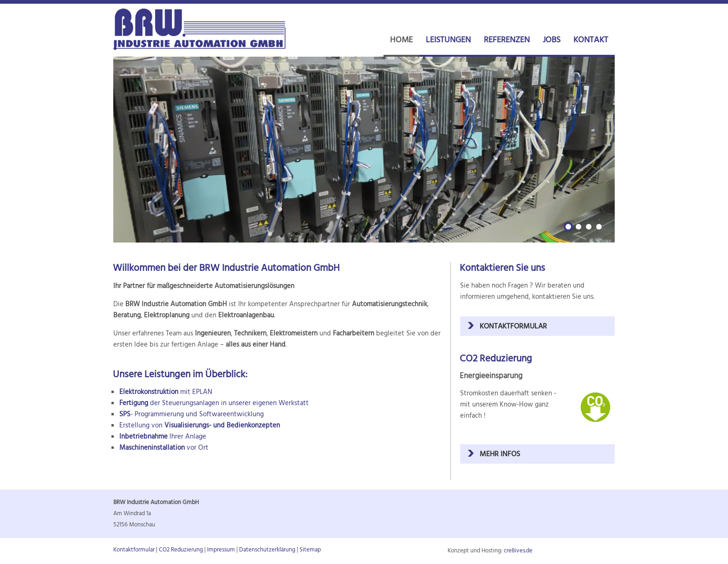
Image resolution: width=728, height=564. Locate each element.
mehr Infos (500, 454)
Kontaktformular (513, 327)
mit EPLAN (166, 392)
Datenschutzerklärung (267, 550)
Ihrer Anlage (163, 437)
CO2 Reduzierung (181, 550)
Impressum (221, 550)
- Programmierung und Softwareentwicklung (192, 414)
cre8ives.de (518, 551)
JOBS (552, 40)
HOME (401, 40)
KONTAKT (591, 40)
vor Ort (164, 448)
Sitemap (310, 550)
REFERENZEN (507, 40)
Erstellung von (200, 426)
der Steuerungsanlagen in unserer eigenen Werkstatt (214, 403)
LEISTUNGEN (448, 40)
